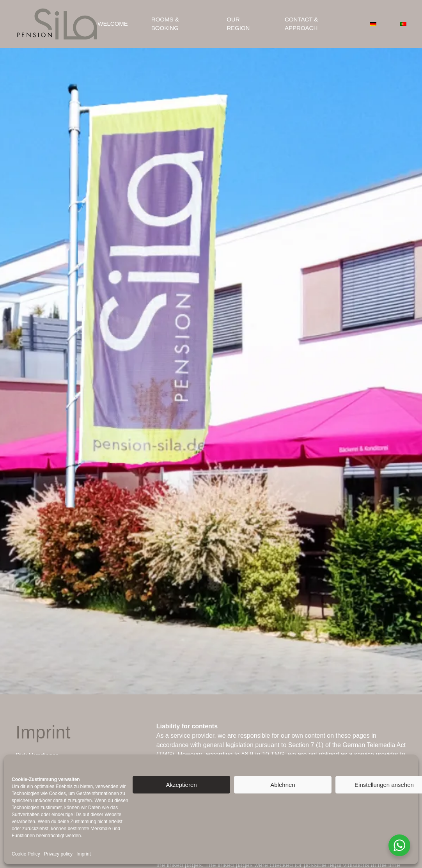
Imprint (84, 854)
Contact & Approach (301, 24)
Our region (238, 24)
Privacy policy (58, 854)
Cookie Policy (26, 854)
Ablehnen (283, 785)
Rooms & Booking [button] (165, 24)
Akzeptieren (181, 785)
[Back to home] (57, 24)
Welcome (113, 24)
